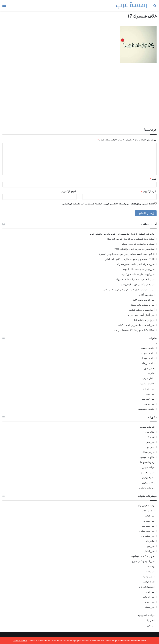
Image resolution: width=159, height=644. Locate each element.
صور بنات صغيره (147, 531)
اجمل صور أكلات (147, 295)
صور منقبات (149, 521)
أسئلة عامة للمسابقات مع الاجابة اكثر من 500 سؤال (130, 239)
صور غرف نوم (148, 472)
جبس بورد (150, 447)
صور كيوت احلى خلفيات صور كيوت (138, 274)
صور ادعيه (150, 516)
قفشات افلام (149, 511)
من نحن (151, 626)
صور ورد (151, 546)
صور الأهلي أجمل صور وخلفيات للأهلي (136, 325)
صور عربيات (149, 597)
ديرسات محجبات (147, 488)
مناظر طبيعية (148, 378)
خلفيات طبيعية (148, 348)
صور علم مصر (148, 399)
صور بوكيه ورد (148, 536)
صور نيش (150, 442)
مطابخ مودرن (148, 478)
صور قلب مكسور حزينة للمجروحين (138, 285)
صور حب (150, 571)
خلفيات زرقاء (148, 363)
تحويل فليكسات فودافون (143, 556)
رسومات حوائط (147, 462)
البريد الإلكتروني (149, 191)
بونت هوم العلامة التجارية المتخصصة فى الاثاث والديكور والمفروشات (122, 234)
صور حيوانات (149, 389)
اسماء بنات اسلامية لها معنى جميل (138, 244)
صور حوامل (149, 602)
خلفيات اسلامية (147, 384)
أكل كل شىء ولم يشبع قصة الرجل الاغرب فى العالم (130, 259)
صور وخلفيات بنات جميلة (143, 305)
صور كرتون (149, 404)
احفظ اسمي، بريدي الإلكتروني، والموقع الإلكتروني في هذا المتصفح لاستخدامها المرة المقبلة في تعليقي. (108, 204)
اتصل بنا (151, 620)
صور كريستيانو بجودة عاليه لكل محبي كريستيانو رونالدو (129, 290)
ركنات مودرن (148, 483)
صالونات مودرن (147, 457)
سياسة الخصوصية (146, 615)
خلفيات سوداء (148, 353)
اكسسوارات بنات (147, 587)
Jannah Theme (20, 641)
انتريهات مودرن (147, 427)
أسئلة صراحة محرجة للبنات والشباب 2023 (134, 249)
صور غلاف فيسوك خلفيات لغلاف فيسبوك (135, 279)
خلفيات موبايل (148, 358)
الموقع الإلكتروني (69, 191)
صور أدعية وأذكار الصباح (143, 561)
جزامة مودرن (148, 467)
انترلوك (151, 437)
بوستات (151, 566)
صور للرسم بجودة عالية (144, 300)
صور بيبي (150, 394)
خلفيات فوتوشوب (146, 409)
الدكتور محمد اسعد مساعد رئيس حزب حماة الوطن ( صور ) (127, 254)
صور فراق (150, 592)
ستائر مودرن (149, 432)
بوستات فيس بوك (146, 506)
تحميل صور (149, 368)
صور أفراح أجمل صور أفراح (141, 315)
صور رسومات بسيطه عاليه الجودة (139, 269)
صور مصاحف (148, 526)
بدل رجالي (150, 541)
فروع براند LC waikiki (144, 320)
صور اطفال (149, 551)
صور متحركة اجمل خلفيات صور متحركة (136, 264)
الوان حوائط (149, 582)
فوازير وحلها (149, 577)
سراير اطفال (148, 452)
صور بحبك (150, 607)
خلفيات (151, 373)
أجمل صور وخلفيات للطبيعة (142, 310)
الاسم (153, 179)
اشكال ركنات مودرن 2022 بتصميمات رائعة (134, 330)
